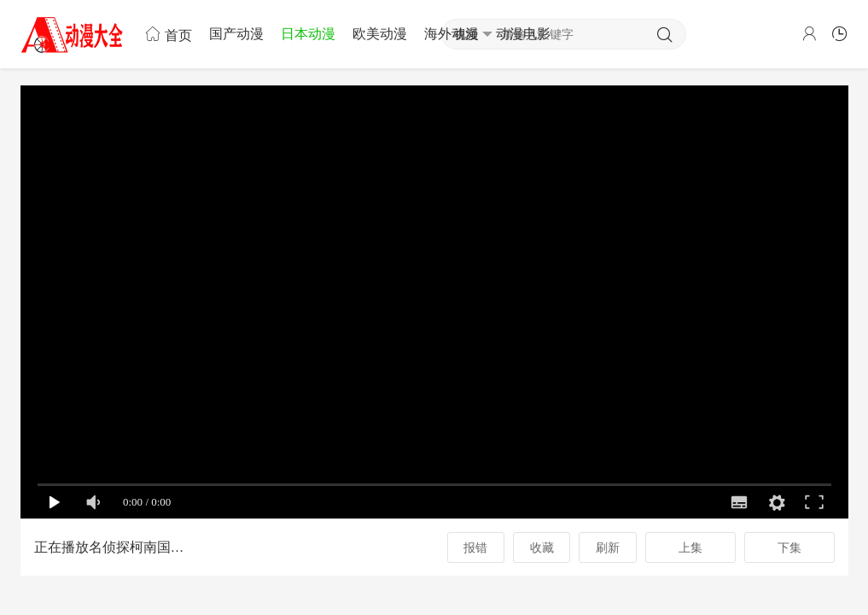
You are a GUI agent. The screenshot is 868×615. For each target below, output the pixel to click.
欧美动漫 (380, 34)
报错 (475, 548)
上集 (690, 548)
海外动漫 (451, 34)
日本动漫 (308, 34)
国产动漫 (236, 34)
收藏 (542, 548)
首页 (168, 34)
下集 (789, 548)
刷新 (608, 548)
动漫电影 (523, 34)
